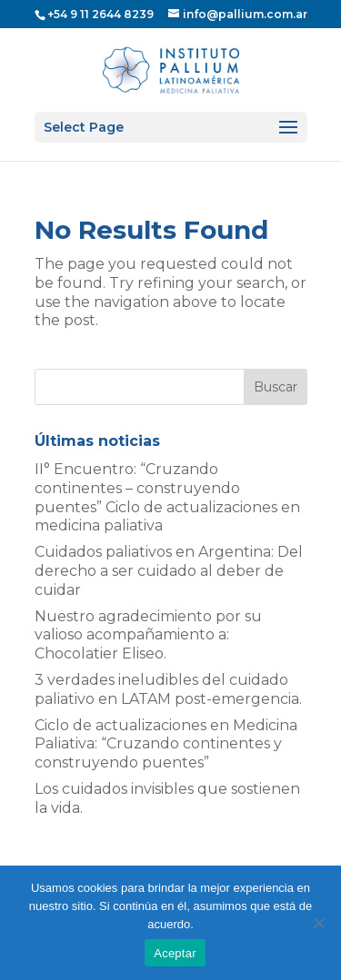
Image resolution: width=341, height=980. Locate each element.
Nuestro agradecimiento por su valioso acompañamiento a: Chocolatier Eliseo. (148, 635)
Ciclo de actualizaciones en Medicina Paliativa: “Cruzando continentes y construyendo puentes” (166, 744)
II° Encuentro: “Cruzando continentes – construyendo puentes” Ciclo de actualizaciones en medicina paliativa (167, 497)
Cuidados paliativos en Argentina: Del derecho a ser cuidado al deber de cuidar (169, 571)
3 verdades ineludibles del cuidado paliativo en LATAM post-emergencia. (168, 689)
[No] (318, 923)
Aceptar (175, 953)
